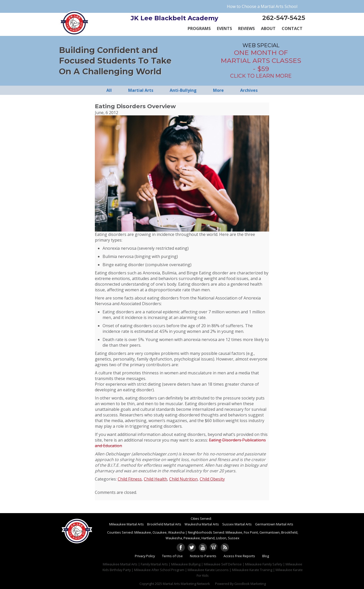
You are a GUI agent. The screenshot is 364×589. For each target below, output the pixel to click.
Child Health (155, 479)
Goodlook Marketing (250, 584)
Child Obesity (212, 479)
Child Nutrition (183, 479)
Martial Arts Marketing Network (186, 584)
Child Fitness (130, 479)
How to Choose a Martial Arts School (262, 6)
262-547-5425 (284, 18)
